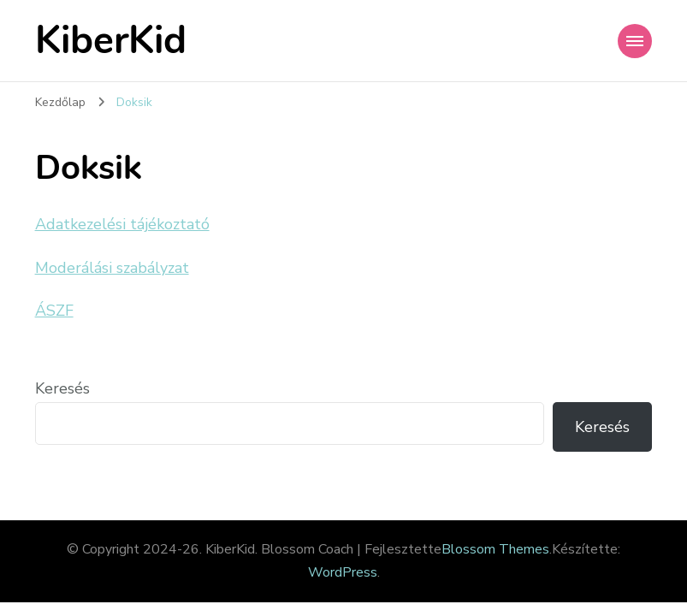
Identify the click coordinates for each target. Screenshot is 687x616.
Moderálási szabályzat (112, 268)
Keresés (62, 388)
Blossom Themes (495, 549)
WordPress (343, 572)
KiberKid (111, 41)
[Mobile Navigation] (635, 41)
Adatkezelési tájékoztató (122, 224)
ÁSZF (54, 311)
